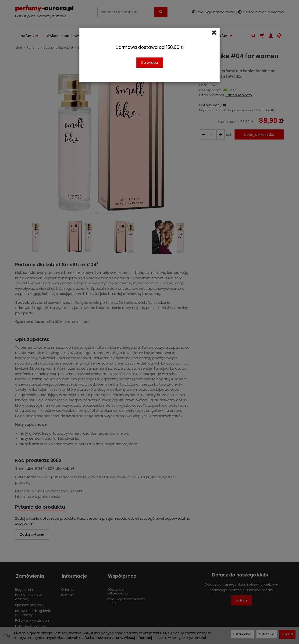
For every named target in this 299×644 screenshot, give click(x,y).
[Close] (214, 33)
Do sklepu (150, 63)
